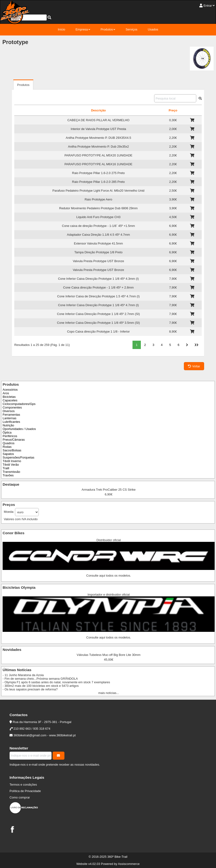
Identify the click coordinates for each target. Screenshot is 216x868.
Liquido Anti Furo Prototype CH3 (98, 217)
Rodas (7, 447)
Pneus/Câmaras (14, 440)
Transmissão (11, 472)
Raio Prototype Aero (98, 199)
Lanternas (10, 418)
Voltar (194, 366)
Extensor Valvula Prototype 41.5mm (98, 243)
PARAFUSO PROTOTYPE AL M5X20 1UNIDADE (98, 155)
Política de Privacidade (25, 791)
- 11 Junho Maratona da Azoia (23, 675)
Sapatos (8, 454)
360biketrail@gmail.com (30, 735)
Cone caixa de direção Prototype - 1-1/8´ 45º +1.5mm (98, 226)
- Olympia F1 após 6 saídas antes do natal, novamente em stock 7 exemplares (56, 682)
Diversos (9, 411)
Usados (153, 29)
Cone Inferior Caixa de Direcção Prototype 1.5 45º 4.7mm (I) (98, 296)
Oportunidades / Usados (19, 429)
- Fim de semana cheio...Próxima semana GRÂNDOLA (40, 679)
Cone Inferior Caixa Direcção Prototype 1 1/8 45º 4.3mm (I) (98, 279)
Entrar (208, 6)
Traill (6, 468)
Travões (8, 475)
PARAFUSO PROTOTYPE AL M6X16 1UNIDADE (98, 164)
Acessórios (10, 390)
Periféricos (10, 436)
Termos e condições (23, 785)
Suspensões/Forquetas (18, 457)
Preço (173, 110)
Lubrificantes (11, 422)
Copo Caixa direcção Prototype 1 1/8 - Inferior (98, 332)
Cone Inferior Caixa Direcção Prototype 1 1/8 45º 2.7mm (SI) (98, 314)
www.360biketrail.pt (63, 735)
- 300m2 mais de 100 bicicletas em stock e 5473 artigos (41, 686)
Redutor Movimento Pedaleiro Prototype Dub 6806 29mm (98, 208)
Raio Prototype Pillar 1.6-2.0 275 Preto (98, 173)
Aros (6, 393)
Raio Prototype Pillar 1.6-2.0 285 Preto (98, 182)
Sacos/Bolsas (12, 450)
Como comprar (20, 797)
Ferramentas (11, 415)
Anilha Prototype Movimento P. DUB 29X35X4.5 (98, 138)
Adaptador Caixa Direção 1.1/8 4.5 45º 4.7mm (98, 235)
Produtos (107, 29)
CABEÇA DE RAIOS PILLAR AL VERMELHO (98, 120)
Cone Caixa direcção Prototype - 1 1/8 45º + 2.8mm (98, 287)
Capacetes (10, 400)
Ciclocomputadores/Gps (19, 404)
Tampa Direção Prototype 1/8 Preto (98, 252)
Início (61, 29)
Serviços (132, 29)
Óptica (7, 432)
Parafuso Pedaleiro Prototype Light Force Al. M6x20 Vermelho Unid (98, 191)
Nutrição (8, 425)
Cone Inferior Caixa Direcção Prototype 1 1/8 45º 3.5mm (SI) (98, 323)
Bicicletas (9, 397)
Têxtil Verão (11, 465)
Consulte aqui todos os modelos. (109, 576)
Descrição (98, 110)
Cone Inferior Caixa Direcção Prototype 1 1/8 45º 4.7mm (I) (98, 305)
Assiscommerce (129, 864)
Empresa (82, 29)
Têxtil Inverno (12, 461)
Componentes (12, 407)
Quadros (9, 443)
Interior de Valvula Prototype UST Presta (98, 129)
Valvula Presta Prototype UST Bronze (98, 261)
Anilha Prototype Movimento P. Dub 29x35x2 (98, 147)
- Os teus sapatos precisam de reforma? (30, 689)
